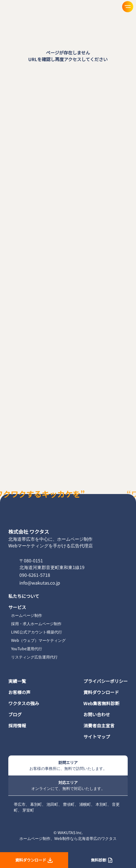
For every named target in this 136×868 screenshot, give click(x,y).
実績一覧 (17, 681)
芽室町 (28, 810)
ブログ (15, 714)
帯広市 (20, 804)
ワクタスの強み (24, 703)
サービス (17, 607)
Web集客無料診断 (101, 703)
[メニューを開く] (128, 7)
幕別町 (36, 804)
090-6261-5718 (35, 575)
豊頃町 (69, 804)
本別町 (101, 804)
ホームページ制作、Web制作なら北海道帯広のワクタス (68, 838)
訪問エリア (68, 765)
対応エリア (68, 785)
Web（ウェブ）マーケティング (38, 640)
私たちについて (24, 596)
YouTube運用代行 (27, 648)
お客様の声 (19, 692)
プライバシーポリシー (106, 681)
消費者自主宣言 (99, 725)
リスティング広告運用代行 (34, 657)
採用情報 (17, 725)
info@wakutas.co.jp (40, 583)
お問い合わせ (97, 714)
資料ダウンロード (101, 692)
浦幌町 (85, 804)
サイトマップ (97, 737)
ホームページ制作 (27, 615)
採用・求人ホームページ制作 (36, 623)
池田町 (52, 804)
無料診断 (102, 860)
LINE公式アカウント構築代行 (37, 632)
